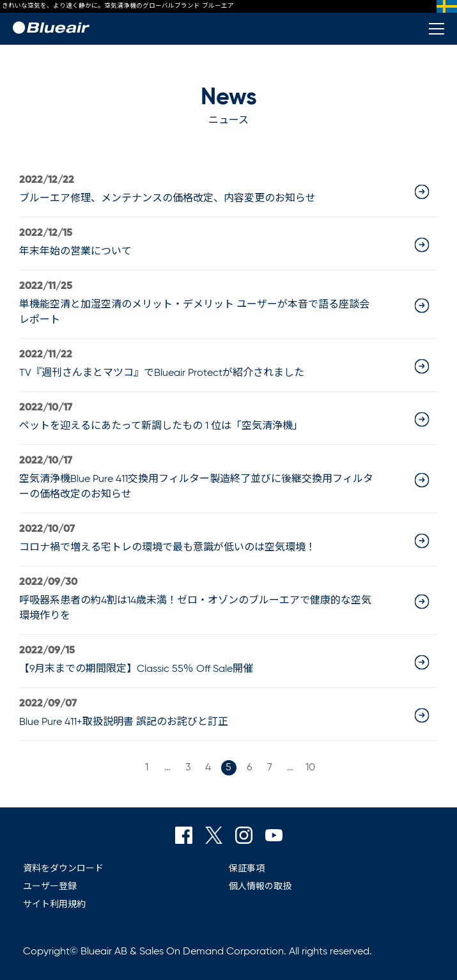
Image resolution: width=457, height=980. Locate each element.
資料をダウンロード (63, 869)
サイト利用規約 (54, 905)
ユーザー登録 (50, 887)
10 (310, 768)
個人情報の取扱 (260, 887)
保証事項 (247, 869)
